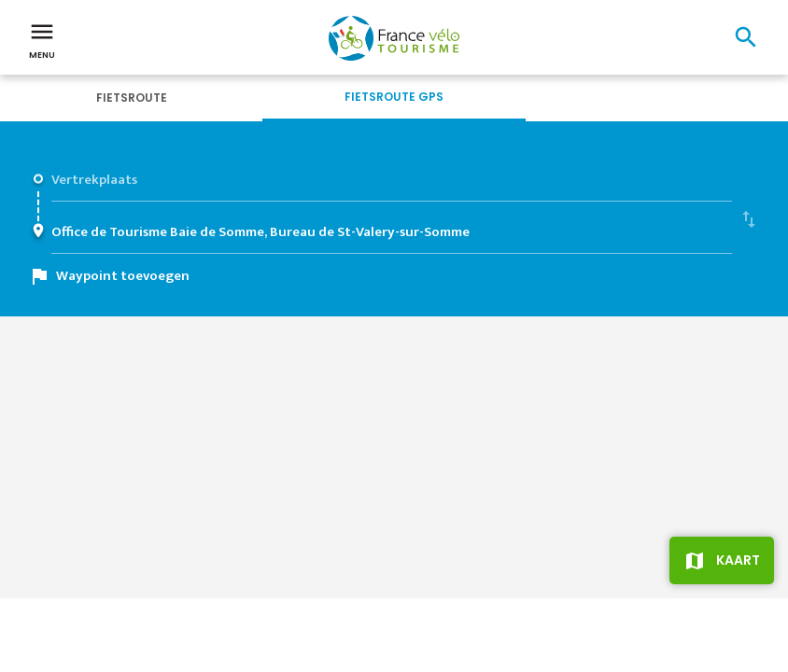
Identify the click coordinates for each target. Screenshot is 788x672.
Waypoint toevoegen (123, 276)
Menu (42, 39)
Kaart (738, 560)
